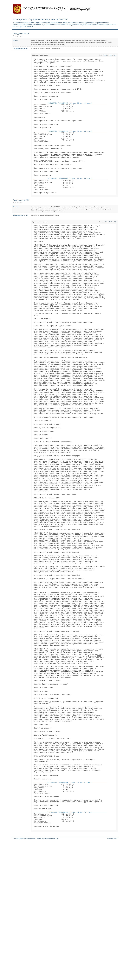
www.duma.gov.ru (112, 977)
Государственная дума (52, 9)
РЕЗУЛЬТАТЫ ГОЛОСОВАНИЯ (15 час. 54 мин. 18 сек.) (71, 948)
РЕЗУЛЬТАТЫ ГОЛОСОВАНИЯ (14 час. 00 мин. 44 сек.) (71, 112)
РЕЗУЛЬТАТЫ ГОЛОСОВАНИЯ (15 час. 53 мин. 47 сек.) (71, 912)
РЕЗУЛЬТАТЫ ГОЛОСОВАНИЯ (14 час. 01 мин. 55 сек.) (71, 201)
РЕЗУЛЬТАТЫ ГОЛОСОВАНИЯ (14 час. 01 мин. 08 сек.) (71, 145)
